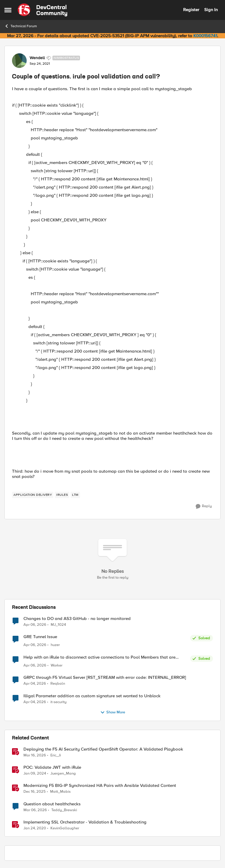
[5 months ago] (35, 810)
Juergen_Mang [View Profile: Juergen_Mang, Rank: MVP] (63, 774)
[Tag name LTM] (75, 495)
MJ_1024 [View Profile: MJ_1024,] (58, 625)
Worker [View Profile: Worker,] (57, 665)
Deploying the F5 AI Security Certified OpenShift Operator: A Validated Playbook (103, 749)
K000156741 (205, 36)
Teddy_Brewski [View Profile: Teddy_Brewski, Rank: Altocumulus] (64, 810)
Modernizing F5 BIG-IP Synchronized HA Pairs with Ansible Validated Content (100, 786)
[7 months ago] (35, 792)
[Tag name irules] (62, 495)
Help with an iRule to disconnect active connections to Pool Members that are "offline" (99, 657)
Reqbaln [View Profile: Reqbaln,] (58, 684)
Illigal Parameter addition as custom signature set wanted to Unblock (92, 696)
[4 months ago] (35, 625)
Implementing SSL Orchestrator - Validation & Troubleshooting (85, 822)
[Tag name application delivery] (33, 495)
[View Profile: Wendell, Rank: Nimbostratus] (19, 61)
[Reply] (204, 506)
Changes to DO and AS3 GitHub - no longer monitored (77, 619)
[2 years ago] (35, 774)
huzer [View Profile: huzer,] (55, 645)
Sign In (211, 10)
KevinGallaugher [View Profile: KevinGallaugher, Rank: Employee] (65, 828)
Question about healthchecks (52, 804)
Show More (113, 712)
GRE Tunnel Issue (40, 637)
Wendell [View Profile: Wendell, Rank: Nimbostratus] (37, 58)
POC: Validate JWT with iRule (52, 767)
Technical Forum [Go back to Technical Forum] (21, 26)
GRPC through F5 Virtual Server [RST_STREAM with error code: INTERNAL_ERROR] (105, 678)
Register (191, 10)
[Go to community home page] (42, 10)
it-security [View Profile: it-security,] (58, 702)
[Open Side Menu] (8, 10)
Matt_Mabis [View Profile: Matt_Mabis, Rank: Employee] (60, 792)
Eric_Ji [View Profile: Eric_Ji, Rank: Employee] (56, 755)
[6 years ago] (35, 828)
